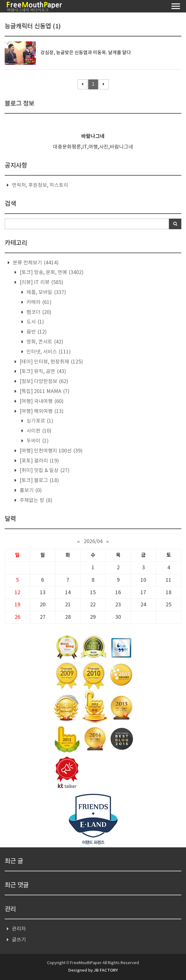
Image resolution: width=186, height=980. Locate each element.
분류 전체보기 (35, 263)
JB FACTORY (106, 970)
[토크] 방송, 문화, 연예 (51, 272)
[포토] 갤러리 (39, 461)
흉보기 (30, 490)
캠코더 (38, 312)
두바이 (37, 441)
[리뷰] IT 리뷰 (41, 282)
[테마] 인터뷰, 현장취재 (51, 362)
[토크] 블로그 (39, 481)
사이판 (38, 431)
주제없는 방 (35, 500)
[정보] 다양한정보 (43, 381)
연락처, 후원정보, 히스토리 (40, 185)
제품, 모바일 (46, 292)
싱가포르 (39, 421)
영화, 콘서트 (44, 342)
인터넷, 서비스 (48, 352)
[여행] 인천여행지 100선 (50, 451)
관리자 (19, 929)
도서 (35, 322)
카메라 (38, 302)
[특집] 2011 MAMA (44, 391)
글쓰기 (19, 940)
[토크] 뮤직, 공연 (42, 372)
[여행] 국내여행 (41, 401)
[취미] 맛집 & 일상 (44, 471)
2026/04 (93, 542)
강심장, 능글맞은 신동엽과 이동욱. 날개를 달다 (86, 53)
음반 (36, 332)
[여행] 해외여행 (41, 411)
